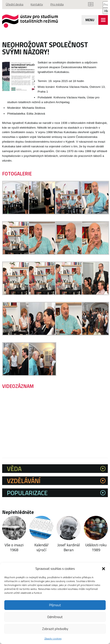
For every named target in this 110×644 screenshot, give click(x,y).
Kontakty (37, 5)
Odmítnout (55, 617)
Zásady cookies (53, 638)
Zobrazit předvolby (55, 629)
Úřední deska (15, 5)
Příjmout (55, 605)
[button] (104, 569)
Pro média (58, 5)
